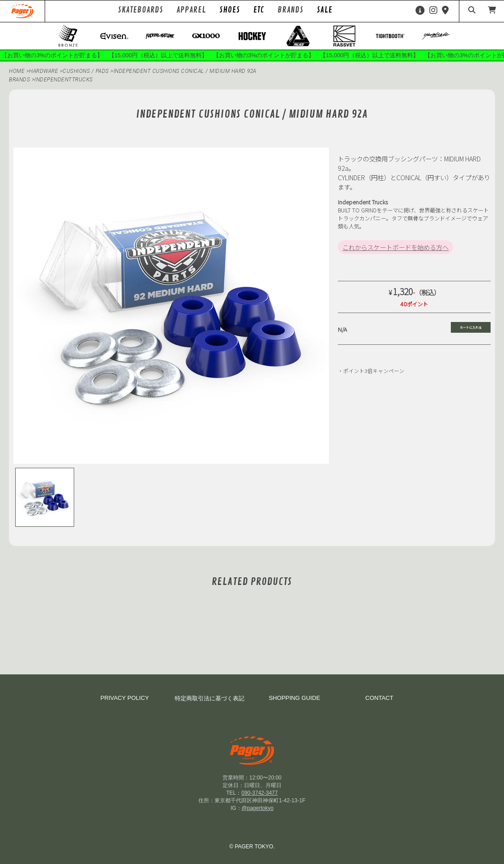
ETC (259, 10)
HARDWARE (44, 71)
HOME (17, 71)
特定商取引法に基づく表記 (210, 698)
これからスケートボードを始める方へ (395, 247)
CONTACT (380, 698)
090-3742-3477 (259, 793)
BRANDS (19, 80)
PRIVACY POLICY (125, 698)
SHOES (230, 10)
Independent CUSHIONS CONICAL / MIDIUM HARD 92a (185, 71)
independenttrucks (64, 80)
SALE (325, 10)
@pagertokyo (258, 808)
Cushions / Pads (86, 71)
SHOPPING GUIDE (294, 698)
